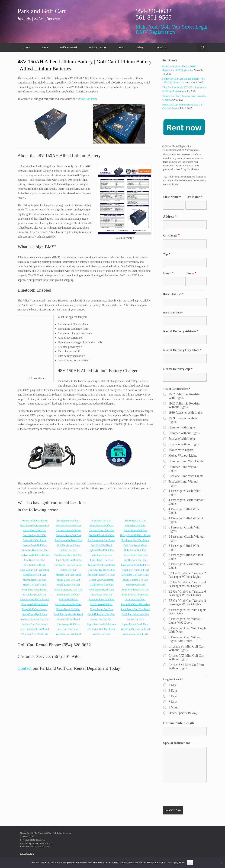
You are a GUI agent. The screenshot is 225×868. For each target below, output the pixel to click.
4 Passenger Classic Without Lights (186, 502)
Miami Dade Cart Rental (101, 580)
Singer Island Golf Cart (102, 609)
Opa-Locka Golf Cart (101, 595)
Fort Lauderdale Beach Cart (68, 540)
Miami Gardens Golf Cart (135, 580)
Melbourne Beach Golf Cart (102, 575)
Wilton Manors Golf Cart (135, 634)
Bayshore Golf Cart (101, 521)
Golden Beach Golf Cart (34, 545)
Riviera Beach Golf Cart (68, 609)
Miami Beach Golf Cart (68, 580)
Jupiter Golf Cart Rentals (68, 560)
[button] (202, 47)
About (45, 47)
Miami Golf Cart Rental (34, 585)
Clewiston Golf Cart (135, 526)
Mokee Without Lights (183, 456)
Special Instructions (177, 743)
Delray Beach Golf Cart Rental (135, 535)
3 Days (173, 690)
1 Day (172, 685)
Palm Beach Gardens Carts (135, 595)
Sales (121, 47)
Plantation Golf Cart (135, 600)
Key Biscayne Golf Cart (135, 560)
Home (27, 47)
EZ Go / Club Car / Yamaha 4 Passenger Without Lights (187, 584)
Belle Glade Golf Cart (135, 521)
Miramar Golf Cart (135, 585)
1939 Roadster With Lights (185, 413)
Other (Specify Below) (183, 713)
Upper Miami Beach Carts (135, 624)
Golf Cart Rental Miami (135, 545)
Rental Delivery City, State (182, 350)
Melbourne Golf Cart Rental (135, 575)
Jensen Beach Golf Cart (135, 555)
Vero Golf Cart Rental (68, 629)
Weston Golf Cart (101, 634)
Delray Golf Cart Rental (35, 540)
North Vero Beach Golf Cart (135, 590)
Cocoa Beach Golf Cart (35, 531)
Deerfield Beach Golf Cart (101, 535)
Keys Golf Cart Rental (35, 565)
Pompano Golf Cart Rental (35, 604)
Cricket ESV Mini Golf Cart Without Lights (186, 648)
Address (170, 217)
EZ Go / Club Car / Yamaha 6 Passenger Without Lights (187, 593)
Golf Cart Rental (69, 47)
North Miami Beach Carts (102, 590)
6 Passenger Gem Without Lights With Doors (185, 639)
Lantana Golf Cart (68, 570)
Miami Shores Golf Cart (101, 585)
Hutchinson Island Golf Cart (68, 555)
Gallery (139, 47)
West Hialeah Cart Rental (68, 634)
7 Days (173, 702)
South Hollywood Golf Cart (101, 614)
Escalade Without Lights (184, 444)
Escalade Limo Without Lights (183, 483)
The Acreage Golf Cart (68, 624)
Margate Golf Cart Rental (68, 575)
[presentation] (190, 794)
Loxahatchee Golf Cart (34, 575)
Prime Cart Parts (88, 99)
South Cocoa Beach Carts (35, 614)
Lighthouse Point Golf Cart (135, 570)
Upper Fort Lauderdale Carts (102, 624)
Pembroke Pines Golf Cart (102, 600)
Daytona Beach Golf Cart (68, 535)
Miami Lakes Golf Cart (68, 585)
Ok (190, 862)
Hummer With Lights (182, 427)
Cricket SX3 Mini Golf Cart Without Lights (186, 667)
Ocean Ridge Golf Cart (35, 595)
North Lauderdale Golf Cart (68, 590)
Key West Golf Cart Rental (102, 565)
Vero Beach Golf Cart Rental (35, 629)
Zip (167, 254)
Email (168, 273)
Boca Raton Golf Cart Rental (35, 526)
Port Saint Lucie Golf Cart (68, 604)
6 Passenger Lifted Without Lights (186, 557)
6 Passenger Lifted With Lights (184, 547)
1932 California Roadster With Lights (184, 396)
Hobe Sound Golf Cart (135, 550)
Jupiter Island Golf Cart (102, 560)
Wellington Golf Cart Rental (102, 629)
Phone (191, 273)
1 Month (174, 707)
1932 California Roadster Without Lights (184, 405)
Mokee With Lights (181, 450)
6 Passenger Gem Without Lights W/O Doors (185, 621)
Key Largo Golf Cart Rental (68, 565)
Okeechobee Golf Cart (68, 595)
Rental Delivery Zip (178, 369)
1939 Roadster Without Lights (183, 420)
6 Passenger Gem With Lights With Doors (187, 630)
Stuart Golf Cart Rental (68, 619)
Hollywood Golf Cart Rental (35, 555)
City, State (171, 235)
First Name (172, 197)
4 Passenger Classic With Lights (184, 493)
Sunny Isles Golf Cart (101, 619)
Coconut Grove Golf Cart (102, 531)
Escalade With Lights (182, 439)
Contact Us (161, 47)
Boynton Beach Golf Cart (68, 526)
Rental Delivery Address (181, 331)
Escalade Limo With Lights (186, 476)
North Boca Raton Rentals (35, 590)
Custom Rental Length (179, 723)
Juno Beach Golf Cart (35, 560)
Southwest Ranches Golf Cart (35, 619)
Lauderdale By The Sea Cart (102, 570)
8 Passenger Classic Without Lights (186, 566)
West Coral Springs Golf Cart (135, 629)
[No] (221, 863)
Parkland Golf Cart (68, 600)
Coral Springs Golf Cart (34, 535)
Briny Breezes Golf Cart (101, 526)
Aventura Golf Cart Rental (35, 521)
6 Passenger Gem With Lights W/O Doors (187, 612)
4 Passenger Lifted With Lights (184, 511)
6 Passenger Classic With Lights (184, 529)
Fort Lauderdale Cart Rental (101, 540)
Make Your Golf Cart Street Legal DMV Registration (172, 29)
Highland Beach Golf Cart (102, 550)
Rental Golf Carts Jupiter (34, 609)
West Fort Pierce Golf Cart (35, 634)
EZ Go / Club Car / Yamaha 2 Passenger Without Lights (187, 575)
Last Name (194, 197)
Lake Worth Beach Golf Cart (135, 565)
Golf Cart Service (98, 47)
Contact (25, 668)
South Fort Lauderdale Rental (68, 614)
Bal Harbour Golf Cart (68, 521)
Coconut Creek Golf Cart (68, 531)
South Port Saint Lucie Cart (135, 614)
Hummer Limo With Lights (186, 461)
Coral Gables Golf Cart (135, 531)
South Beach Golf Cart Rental (135, 609)
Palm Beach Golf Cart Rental (34, 600)
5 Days (173, 696)
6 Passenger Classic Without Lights (186, 538)
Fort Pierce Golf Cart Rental (135, 540)
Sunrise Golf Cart (135, 619)
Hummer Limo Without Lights (183, 469)
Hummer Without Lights (184, 433)
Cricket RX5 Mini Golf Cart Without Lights (186, 657)
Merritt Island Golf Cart (34, 580)
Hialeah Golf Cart (68, 550)
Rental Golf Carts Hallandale (135, 604)
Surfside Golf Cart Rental (35, 624)
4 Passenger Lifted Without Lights (186, 520)
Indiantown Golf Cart (102, 555)
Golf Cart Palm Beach (101, 545)
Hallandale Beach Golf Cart (35, 550)
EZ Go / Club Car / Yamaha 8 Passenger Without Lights (187, 602)
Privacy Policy (27, 853)
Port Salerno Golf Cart (101, 604)
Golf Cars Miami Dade (68, 545)
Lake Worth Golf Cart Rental (35, 570)
